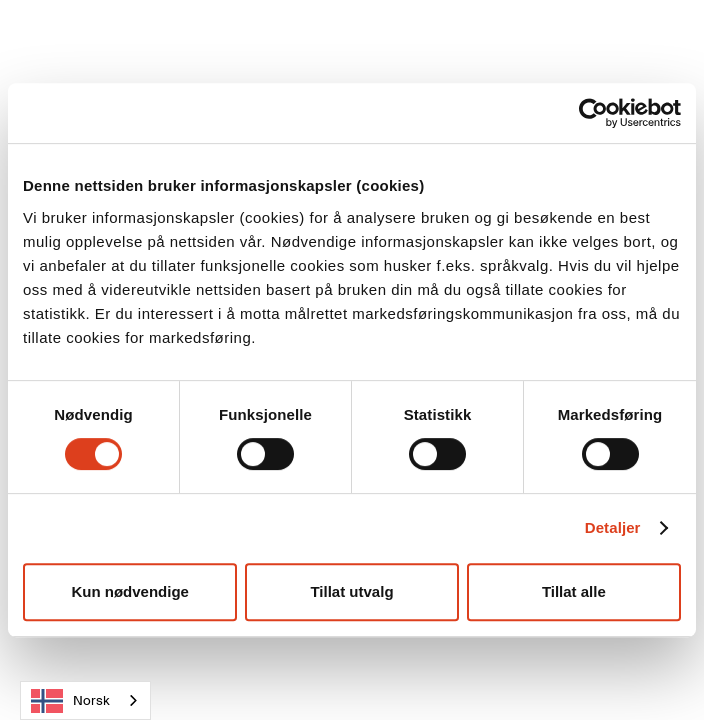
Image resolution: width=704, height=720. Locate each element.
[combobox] (85, 700)
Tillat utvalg (351, 591)
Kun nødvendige (130, 591)
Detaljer (613, 527)
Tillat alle (574, 591)
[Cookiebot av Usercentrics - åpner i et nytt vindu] (593, 113)
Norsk (70, 701)
